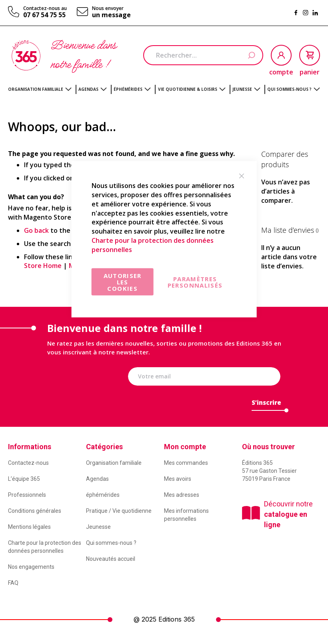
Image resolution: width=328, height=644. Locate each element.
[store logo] (26, 55)
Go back (36, 230)
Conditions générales (35, 511)
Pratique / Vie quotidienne (119, 511)
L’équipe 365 (24, 479)
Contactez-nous (28, 463)
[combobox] (203, 55)
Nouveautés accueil (111, 559)
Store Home (43, 266)
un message (111, 15)
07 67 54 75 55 (44, 15)
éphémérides (103, 495)
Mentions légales (29, 527)
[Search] (251, 55)
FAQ (13, 583)
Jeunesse (98, 527)
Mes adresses (182, 495)
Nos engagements (31, 567)
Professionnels (27, 495)
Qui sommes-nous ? (111, 543)
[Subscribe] (266, 405)
